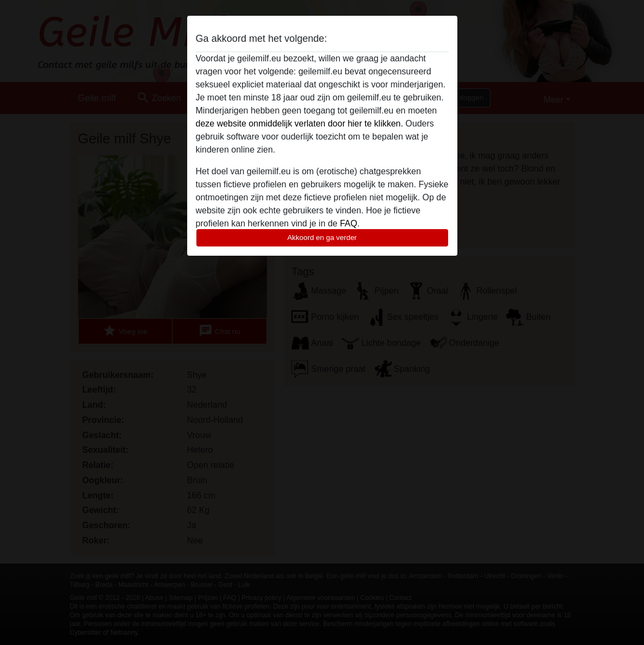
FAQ (348, 223)
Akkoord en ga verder (322, 238)
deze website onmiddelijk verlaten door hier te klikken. (299, 124)
